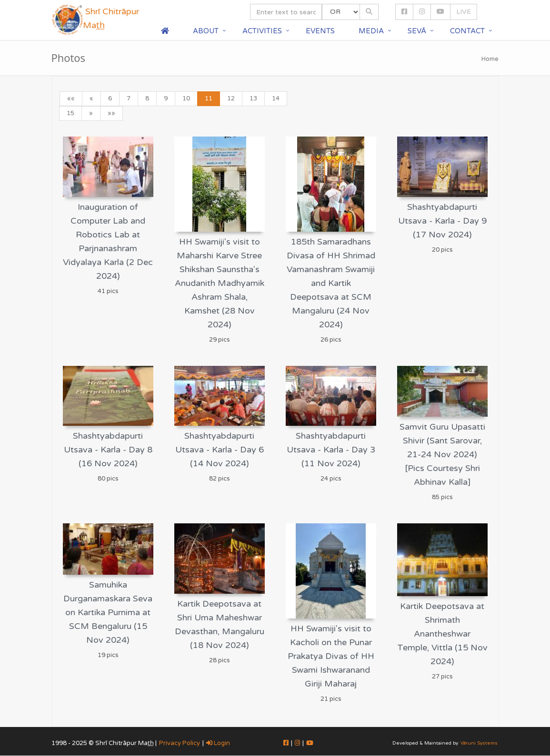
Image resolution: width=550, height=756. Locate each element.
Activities (262, 31)
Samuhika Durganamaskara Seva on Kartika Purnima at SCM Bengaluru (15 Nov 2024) (108, 612)
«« (71, 98)
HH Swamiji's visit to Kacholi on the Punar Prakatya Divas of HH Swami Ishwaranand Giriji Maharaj (331, 656)
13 (253, 98)
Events (320, 31)
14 (276, 98)
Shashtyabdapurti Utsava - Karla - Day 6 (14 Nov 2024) (220, 450)
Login (218, 743)
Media (371, 31)
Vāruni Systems (479, 743)
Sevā (417, 31)
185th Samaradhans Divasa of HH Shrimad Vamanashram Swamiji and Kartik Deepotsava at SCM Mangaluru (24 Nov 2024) (331, 283)
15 (70, 113)
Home (490, 59)
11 (209, 98)
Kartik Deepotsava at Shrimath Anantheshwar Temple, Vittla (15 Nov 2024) (442, 634)
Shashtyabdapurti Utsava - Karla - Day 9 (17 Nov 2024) (442, 221)
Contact (467, 31)
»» (111, 113)
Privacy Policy (180, 743)
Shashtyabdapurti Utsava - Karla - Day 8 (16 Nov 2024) (108, 450)
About (206, 31)
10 (186, 98)
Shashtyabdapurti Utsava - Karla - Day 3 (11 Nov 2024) (331, 450)
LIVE (464, 12)
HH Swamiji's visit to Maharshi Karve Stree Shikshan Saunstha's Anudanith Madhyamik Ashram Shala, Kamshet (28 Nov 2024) (220, 283)
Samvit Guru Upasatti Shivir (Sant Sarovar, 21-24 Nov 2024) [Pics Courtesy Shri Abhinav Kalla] (442, 454)
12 (231, 98)
